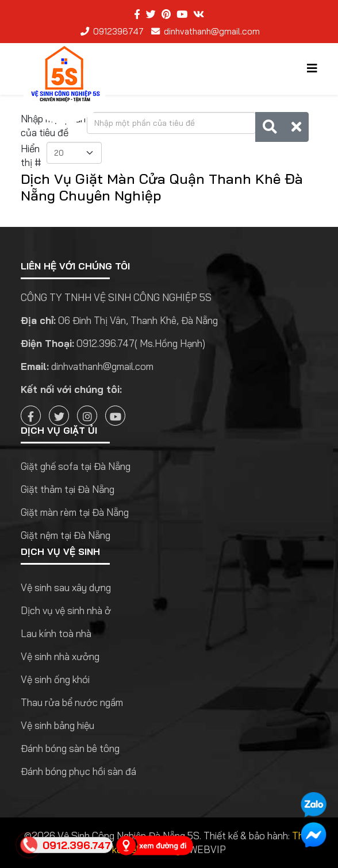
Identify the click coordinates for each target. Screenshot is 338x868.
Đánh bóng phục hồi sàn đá (78, 771)
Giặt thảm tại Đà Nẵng (68, 489)
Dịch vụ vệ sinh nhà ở (66, 610)
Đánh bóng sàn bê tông (70, 748)
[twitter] (151, 14)
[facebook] (137, 14)
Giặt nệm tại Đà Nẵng (66, 535)
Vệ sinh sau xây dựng (66, 587)
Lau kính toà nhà (56, 633)
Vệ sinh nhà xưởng (60, 656)
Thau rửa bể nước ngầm (72, 702)
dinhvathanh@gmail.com (212, 31)
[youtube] (182, 14)
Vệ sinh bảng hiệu (57, 725)
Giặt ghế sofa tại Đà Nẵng (76, 466)
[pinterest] (166, 14)
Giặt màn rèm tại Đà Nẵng (75, 512)
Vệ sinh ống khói (55, 679)
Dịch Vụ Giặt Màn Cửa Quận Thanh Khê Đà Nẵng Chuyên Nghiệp (162, 187)
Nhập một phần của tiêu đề (53, 126)
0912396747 (118, 31)
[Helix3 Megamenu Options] (312, 68)
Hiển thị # (31, 155)
